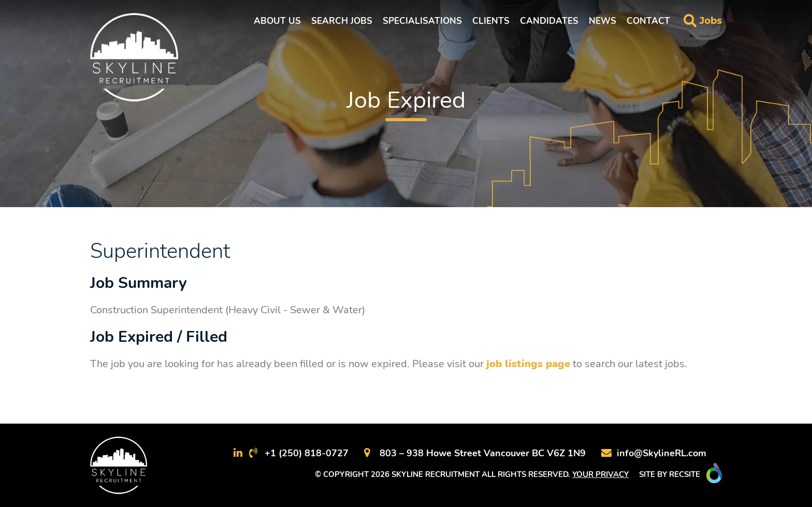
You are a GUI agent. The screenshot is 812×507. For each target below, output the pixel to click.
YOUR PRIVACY (600, 474)
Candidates (549, 21)
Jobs (711, 21)
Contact (648, 21)
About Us (277, 21)
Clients (491, 21)
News (603, 21)
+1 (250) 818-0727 (307, 453)
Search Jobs (342, 21)
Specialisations (422, 21)
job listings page (528, 364)
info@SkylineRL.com (662, 453)
